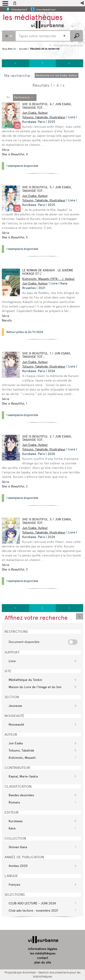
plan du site (43, 963)
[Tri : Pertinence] (25, 98)
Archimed (29, 972)
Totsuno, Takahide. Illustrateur (44, 117)
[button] (83, 3)
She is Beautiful (13, 154)
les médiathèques (43, 953)
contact (42, 958)
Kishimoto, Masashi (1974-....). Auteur (49, 279)
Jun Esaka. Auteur (35, 113)
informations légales (42, 949)
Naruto (7, 320)
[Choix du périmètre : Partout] (9, 36)
